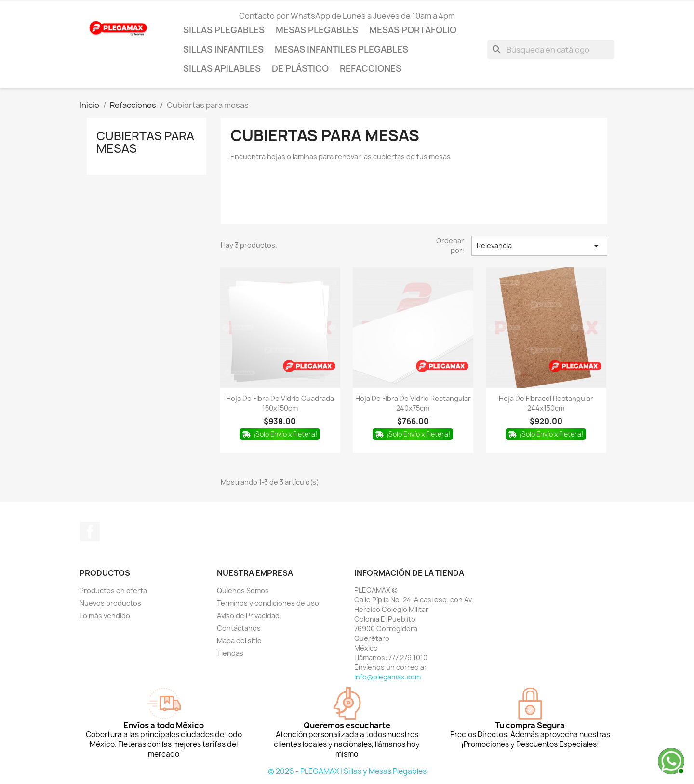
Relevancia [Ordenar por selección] (539, 246)
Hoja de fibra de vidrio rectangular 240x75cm (413, 403)
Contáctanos (239, 628)
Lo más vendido (105, 616)
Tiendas (230, 653)
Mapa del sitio (239, 641)
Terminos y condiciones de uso (268, 603)
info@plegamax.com (387, 677)
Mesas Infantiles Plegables (341, 49)
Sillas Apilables (222, 69)
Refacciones (371, 69)
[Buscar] (551, 50)
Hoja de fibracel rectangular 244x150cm (546, 403)
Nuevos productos (110, 603)
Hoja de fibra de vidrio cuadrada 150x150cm (280, 403)
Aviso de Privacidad (248, 616)
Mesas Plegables (317, 30)
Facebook (90, 532)
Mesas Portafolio (413, 30)
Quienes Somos (243, 591)
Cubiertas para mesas (145, 142)
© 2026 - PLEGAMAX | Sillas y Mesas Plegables (347, 771)
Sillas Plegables (224, 30)
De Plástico (300, 69)
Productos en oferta (113, 591)
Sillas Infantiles (223, 49)
